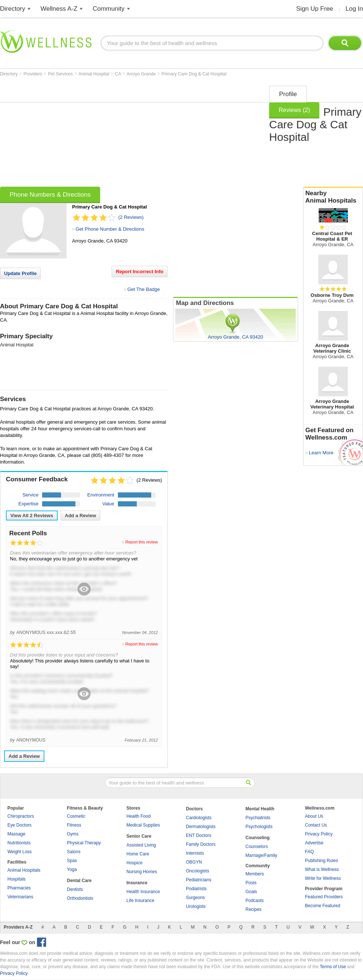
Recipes (253, 909)
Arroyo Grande (142, 74)
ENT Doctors (199, 835)
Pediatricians (199, 880)
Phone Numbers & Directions (50, 195)
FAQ (309, 852)
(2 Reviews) (131, 217)
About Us (314, 816)
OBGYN (194, 862)
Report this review (142, 542)
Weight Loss (20, 852)
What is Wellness (322, 869)
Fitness (74, 825)
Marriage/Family (261, 855)
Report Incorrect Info (140, 272)
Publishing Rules (321, 861)
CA (118, 74)
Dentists (75, 889)
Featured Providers (324, 897)
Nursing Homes (142, 872)
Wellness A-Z (59, 9)
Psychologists (259, 827)
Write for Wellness (323, 878)
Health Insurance (143, 892)
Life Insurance (140, 901)
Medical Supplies (143, 825)
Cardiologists (199, 818)
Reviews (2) (294, 110)
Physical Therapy (84, 843)
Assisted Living (141, 845)
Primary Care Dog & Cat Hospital (194, 74)
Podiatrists (196, 889)
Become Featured (323, 906)
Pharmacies (19, 888)
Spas (72, 861)
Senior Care (139, 836)
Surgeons (195, 898)
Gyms (73, 834)
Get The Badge (143, 289)
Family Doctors (201, 844)
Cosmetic (76, 816)
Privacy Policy (319, 834)
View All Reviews (32, 516)
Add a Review (80, 516)
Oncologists (198, 871)
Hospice (134, 863)
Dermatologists (201, 827)
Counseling (257, 838)
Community (109, 9)
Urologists (196, 906)
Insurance (137, 883)
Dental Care (79, 881)
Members (255, 874)
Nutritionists (19, 843)
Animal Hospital (94, 74)
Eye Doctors (19, 825)
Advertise (314, 843)
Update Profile (20, 273)
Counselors (257, 847)
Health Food (138, 816)
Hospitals (16, 879)
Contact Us (316, 825)
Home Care (138, 854)
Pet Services (61, 74)
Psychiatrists (258, 818)
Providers (33, 74)
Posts (251, 883)
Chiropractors (21, 816)
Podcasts (255, 901)
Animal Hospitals (24, 870)
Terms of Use (333, 967)
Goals (251, 892)
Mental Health (260, 809)
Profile (288, 94)
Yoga (72, 869)
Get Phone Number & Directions (110, 229)
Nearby (333, 197)
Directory (13, 9)
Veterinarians (20, 897)
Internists (195, 853)
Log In (354, 9)
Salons (74, 852)
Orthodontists (80, 898)
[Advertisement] (103, 134)
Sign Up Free (315, 9)
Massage (16, 834)
